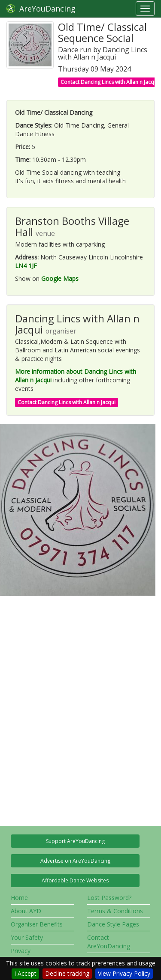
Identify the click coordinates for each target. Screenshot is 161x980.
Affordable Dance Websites (75, 880)
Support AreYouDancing (75, 841)
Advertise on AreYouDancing (75, 861)
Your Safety (27, 937)
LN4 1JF (26, 266)
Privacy (21, 951)
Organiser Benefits (37, 924)
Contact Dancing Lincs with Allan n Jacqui (109, 82)
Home (19, 898)
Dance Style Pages (113, 924)
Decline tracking (67, 973)
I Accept (25, 973)
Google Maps (60, 279)
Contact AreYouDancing (109, 942)
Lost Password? (109, 898)
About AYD (26, 911)
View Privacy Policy (124, 973)
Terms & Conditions (115, 911)
